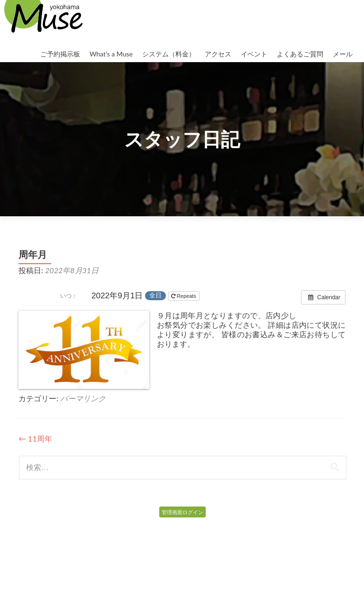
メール (343, 54)
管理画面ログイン (182, 512)
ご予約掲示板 (60, 54)
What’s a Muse (111, 54)
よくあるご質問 (300, 54)
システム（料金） (169, 54)
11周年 (35, 438)
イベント (254, 54)
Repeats (184, 296)
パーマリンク (83, 398)
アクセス (218, 54)
